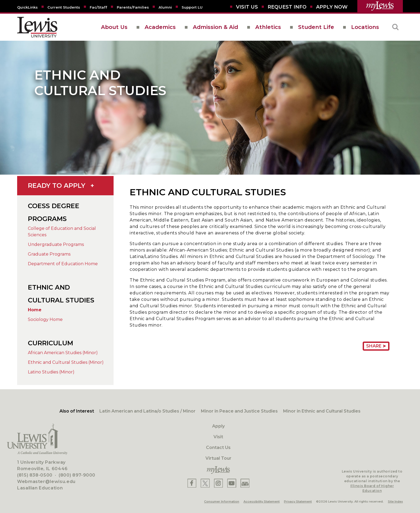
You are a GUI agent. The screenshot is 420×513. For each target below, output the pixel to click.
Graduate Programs (49, 254)
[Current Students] (64, 7)
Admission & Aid (215, 27)
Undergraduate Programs (56, 244)
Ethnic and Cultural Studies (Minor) (66, 362)
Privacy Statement (298, 501)
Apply (218, 426)
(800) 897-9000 (77, 475)
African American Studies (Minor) (63, 353)
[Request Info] (287, 7)
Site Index (395, 501)
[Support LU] (192, 7)
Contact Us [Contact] (218, 448)
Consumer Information (222, 501)
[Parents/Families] (133, 7)
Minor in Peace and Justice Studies (239, 411)
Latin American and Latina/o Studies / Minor (147, 411)
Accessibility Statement (262, 501)
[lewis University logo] (37, 27)
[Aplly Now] (332, 7)
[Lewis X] (205, 483)
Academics (160, 27)
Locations (365, 27)
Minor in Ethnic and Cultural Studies (322, 411)
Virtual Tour (218, 458)
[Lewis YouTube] (232, 483)
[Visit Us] (247, 7)
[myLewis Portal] (380, 6)
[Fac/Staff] (98, 7)
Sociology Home (45, 319)
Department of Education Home (63, 264)
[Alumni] (165, 7)
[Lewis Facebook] (192, 483)
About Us (114, 27)
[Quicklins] (27, 7)
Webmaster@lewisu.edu (46, 482)
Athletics (268, 27)
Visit (218, 437)
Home (35, 310)
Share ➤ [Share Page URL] (376, 346)
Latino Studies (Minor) (51, 372)
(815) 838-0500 (35, 475)
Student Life (316, 27)
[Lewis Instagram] (218, 483)
